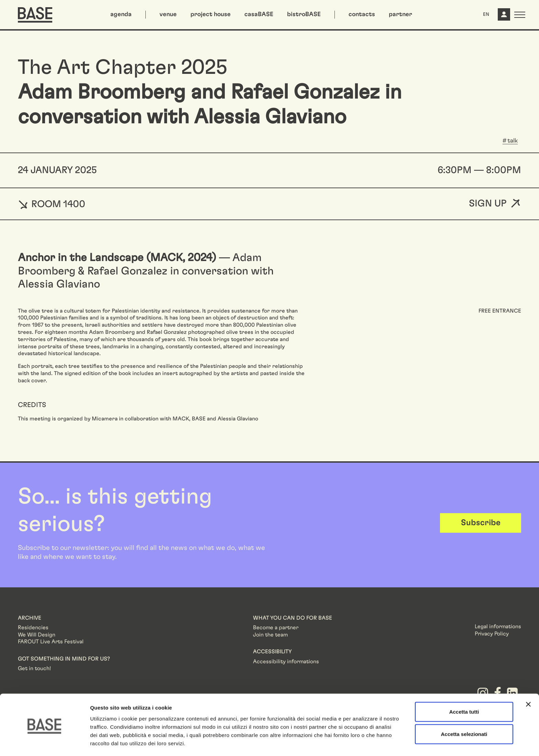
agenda (121, 14)
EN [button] (486, 14)
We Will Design (37, 635)
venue (168, 14)
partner (400, 14)
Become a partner (276, 628)
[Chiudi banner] (528, 681)
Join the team (270, 635)
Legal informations (498, 627)
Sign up (488, 204)
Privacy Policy (492, 634)
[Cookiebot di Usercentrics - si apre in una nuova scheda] (45, 743)
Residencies (33, 628)
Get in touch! (34, 668)
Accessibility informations (286, 662)
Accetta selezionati (464, 711)
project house (211, 14)
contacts (362, 14)
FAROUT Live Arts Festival (51, 642)
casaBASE (259, 14)
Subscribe (481, 523)
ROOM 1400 (52, 204)
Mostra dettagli (362, 742)
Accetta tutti (464, 689)
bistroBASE (304, 14)
